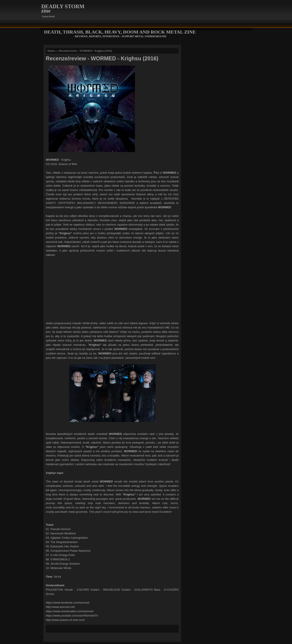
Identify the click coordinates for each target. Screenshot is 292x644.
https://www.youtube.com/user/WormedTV (72, 616)
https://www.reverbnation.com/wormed (70, 611)
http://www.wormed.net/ (60, 607)
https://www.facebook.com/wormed (67, 603)
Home (51, 51)
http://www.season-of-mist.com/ (65, 620)
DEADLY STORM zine (63, 9)
